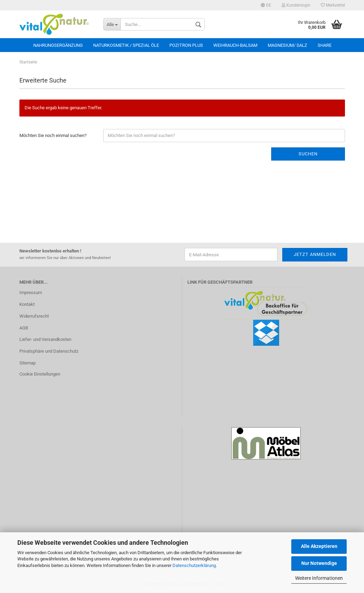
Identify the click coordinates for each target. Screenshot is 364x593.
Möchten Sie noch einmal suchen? (53, 135)
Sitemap (28, 363)
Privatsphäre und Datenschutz (49, 351)
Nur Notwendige (319, 563)
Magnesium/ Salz (287, 45)
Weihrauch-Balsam (235, 45)
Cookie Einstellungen (40, 374)
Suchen (308, 154)
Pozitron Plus (186, 45)
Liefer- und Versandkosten (45, 339)
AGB (24, 328)
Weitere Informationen (319, 578)
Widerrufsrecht (34, 316)
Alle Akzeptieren (319, 546)
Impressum (31, 293)
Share (325, 45)
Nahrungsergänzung (58, 45)
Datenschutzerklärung (194, 565)
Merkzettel (333, 5)
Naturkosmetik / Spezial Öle (126, 45)
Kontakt (27, 304)
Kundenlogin (296, 5)
